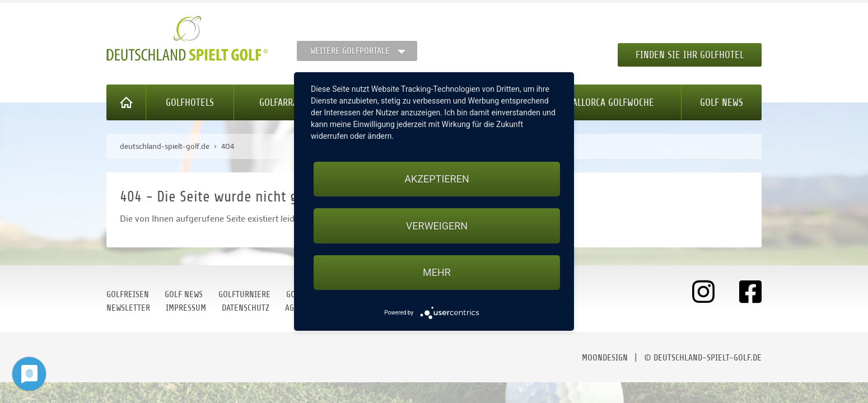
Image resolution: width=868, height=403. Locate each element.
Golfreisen (128, 294)
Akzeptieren (437, 179)
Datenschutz (246, 308)
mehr (437, 272)
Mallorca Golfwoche (610, 102)
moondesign (605, 358)
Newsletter (128, 308)
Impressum (186, 308)
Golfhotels (190, 102)
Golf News (722, 102)
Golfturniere (244, 294)
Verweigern (437, 226)
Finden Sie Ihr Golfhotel (690, 55)
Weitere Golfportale (350, 51)
